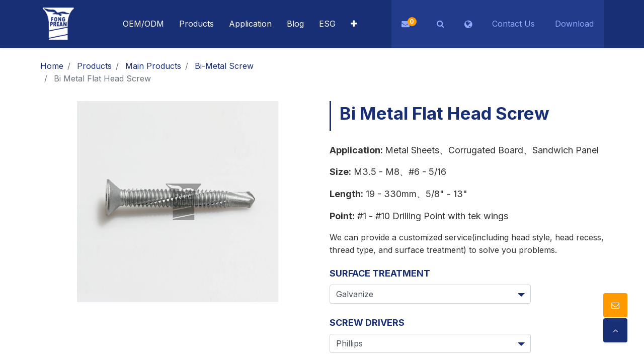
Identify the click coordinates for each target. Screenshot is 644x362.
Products (94, 66)
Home (52, 66)
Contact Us (513, 24)
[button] (354, 24)
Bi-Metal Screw (224, 66)
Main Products (153, 66)
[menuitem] (250, 24)
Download (574, 24)
